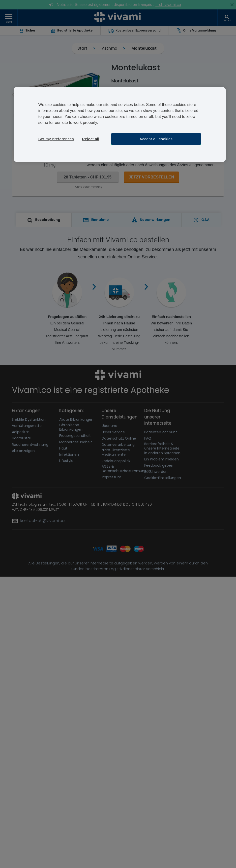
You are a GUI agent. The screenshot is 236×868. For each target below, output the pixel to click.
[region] (120, 124)
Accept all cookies (156, 139)
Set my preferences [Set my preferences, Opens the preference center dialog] (56, 139)
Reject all (91, 139)
